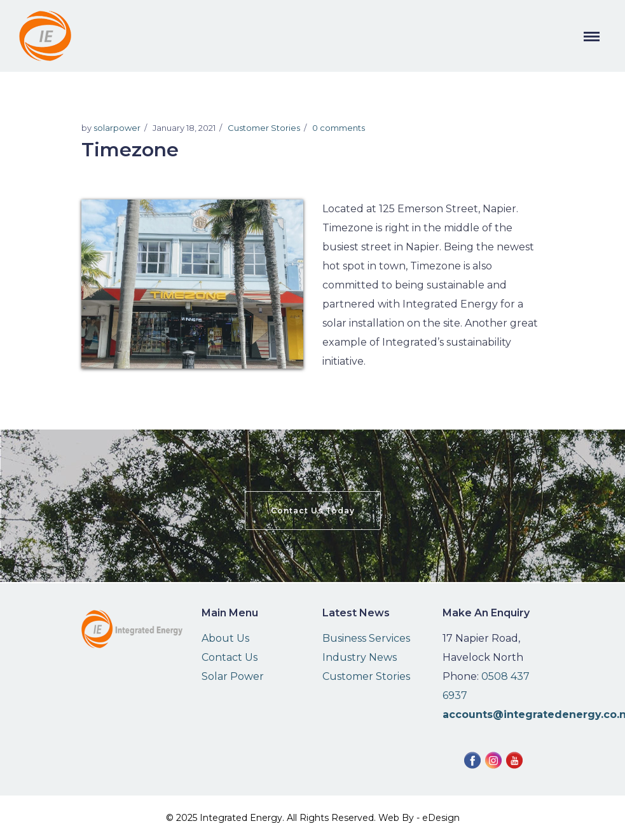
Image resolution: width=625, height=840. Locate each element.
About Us (225, 638)
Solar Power (233, 676)
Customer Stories (264, 128)
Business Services (366, 638)
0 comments (339, 128)
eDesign (441, 818)
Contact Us (230, 657)
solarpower (117, 128)
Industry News (360, 657)
